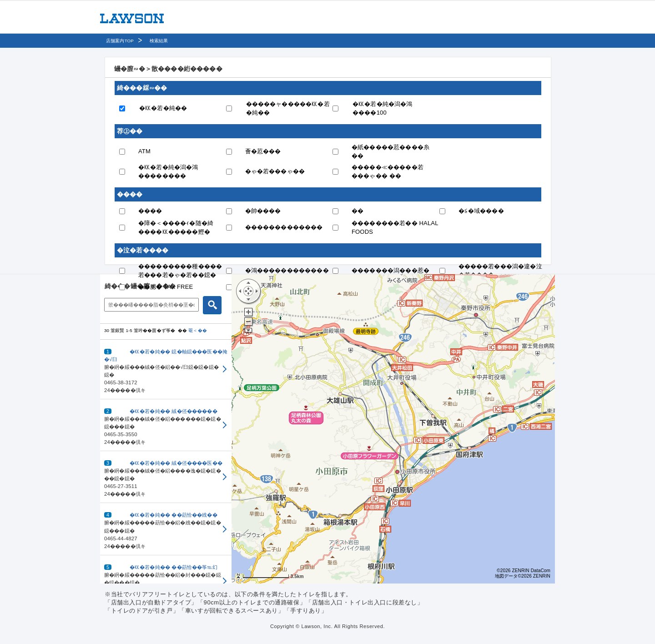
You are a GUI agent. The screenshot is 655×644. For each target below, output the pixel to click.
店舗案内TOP (120, 41)
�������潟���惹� (390, 270)
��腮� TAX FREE (166, 287)
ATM (144, 151)
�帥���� (263, 211)
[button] (166, 370)
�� (358, 211)
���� (150, 211)
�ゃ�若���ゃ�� (275, 171)
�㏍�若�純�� (163, 108)
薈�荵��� (263, 151)
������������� (284, 227)
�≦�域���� (481, 211)
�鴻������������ (287, 270)
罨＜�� (198, 330)
